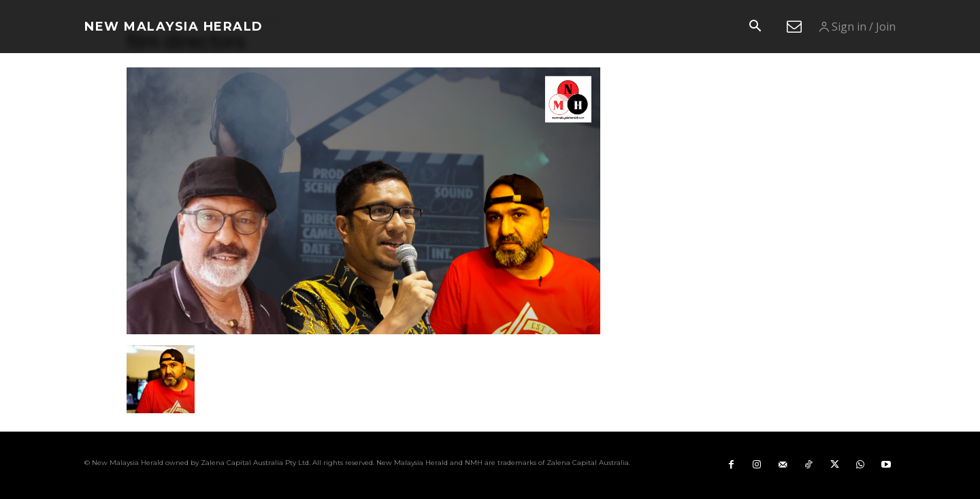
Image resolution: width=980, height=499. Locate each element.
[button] (755, 27)
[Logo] (174, 27)
